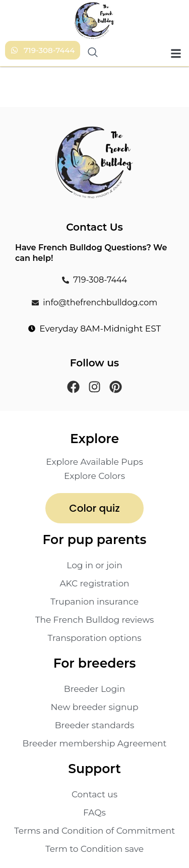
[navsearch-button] (92, 53)
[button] (176, 53)
